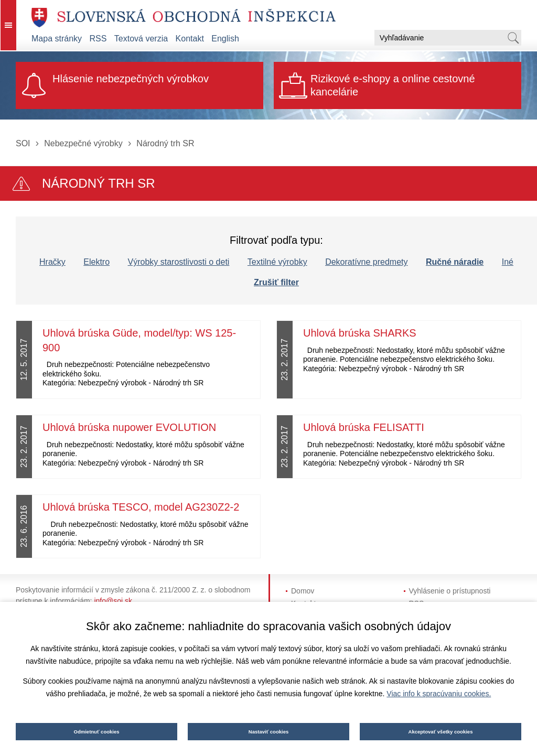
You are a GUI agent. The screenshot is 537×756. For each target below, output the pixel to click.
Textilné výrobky (277, 262)
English (225, 39)
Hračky (52, 262)
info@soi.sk (113, 601)
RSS (98, 39)
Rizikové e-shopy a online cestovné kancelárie (393, 85)
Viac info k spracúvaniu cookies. (439, 694)
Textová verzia (141, 39)
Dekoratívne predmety (366, 262)
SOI (23, 143)
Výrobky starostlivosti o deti (179, 262)
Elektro (96, 262)
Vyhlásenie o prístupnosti (450, 591)
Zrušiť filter (276, 282)
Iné (508, 262)
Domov (303, 591)
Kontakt (190, 39)
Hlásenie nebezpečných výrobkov (131, 79)
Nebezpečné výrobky (83, 143)
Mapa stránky (57, 39)
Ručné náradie (455, 262)
